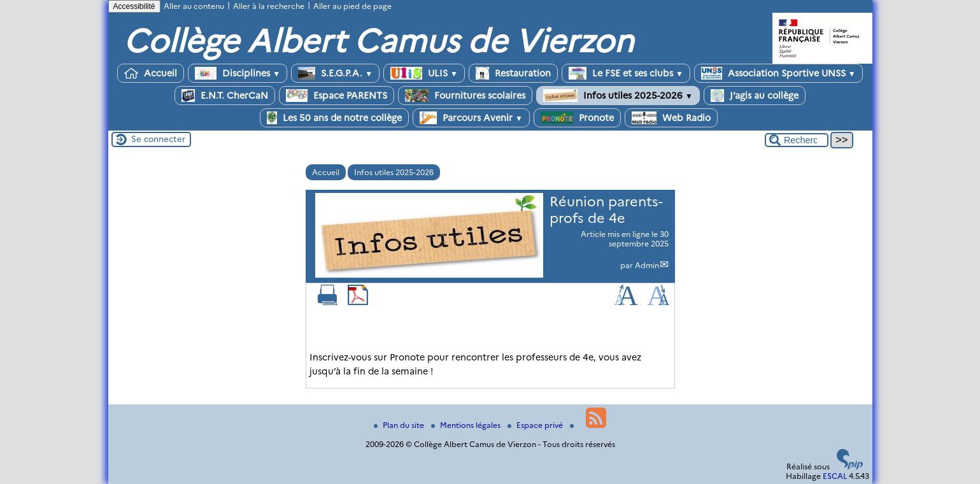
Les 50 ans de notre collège (334, 118)
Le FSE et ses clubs (626, 73)
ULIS (424, 73)
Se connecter (158, 139)
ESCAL (835, 476)
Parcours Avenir (471, 118)
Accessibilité (134, 6)
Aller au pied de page (352, 6)
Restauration (513, 73)
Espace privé (536, 425)
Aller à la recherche (269, 6)
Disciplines (238, 73)
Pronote (577, 118)
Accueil (151, 73)
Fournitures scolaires (465, 96)
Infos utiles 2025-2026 (618, 96)
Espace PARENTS (337, 96)
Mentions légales (467, 425)
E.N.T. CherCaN (225, 96)
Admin (647, 265)
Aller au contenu (194, 6)
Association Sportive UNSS (778, 73)
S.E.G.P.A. (335, 73)
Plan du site (400, 425)
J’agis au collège (755, 96)
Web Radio (671, 118)
